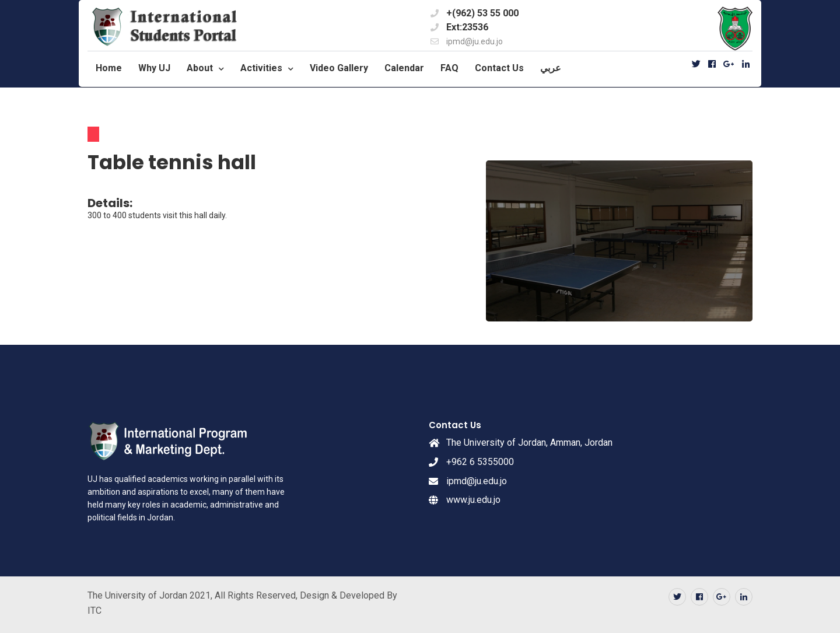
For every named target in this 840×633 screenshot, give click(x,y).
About (200, 68)
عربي (551, 68)
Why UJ (154, 68)
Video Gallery (339, 68)
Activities (261, 68)
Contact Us (499, 68)
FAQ (449, 68)
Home (109, 68)
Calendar (404, 68)
